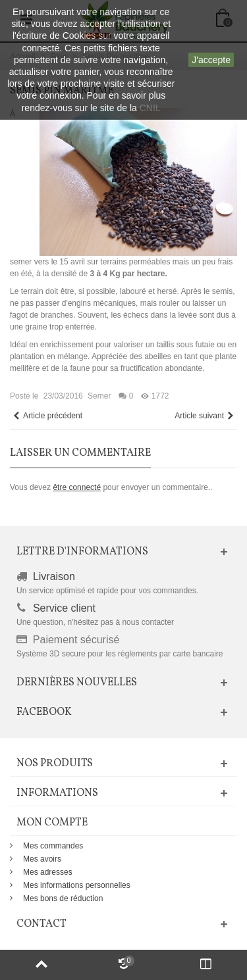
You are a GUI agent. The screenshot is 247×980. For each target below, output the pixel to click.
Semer (99, 396)
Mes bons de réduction (63, 898)
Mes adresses (48, 872)
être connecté (77, 487)
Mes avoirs (42, 859)
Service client (64, 608)
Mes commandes (53, 846)
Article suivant (205, 416)
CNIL (150, 108)
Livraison (54, 576)
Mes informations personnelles (77, 885)
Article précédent (47, 416)
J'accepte (211, 60)
